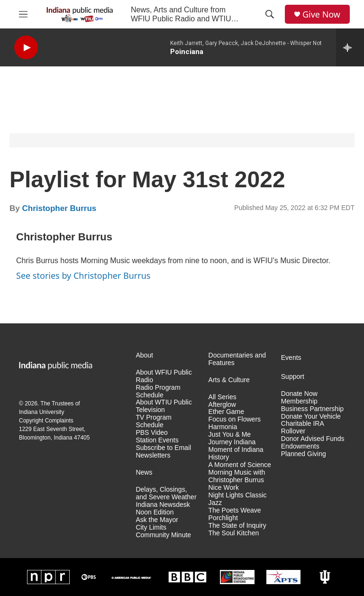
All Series (223, 397)
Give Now (321, 14)
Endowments (300, 446)
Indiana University (41, 412)
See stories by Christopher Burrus (83, 275)
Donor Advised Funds (313, 439)
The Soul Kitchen (234, 533)
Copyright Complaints (46, 421)
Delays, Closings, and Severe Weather (166, 493)
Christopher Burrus (59, 208)
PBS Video (151, 433)
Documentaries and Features (237, 359)
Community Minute (163, 535)
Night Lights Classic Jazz (238, 499)
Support (293, 377)
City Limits (151, 527)
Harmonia (223, 427)
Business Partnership (312, 409)
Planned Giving (304, 454)
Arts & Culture (229, 380)
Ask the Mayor (157, 520)
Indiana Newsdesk (163, 505)
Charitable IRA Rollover (302, 427)
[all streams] (350, 47)
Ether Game (226, 412)
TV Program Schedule (153, 421)
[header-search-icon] (270, 14)
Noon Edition (155, 512)
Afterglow (222, 405)
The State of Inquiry (237, 526)
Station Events (157, 440)
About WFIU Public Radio (164, 376)
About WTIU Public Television (164, 406)
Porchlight (223, 518)
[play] (26, 48)
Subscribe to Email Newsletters (163, 452)
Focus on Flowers (235, 419)
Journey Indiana (232, 442)
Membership (299, 401)
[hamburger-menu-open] (23, 14)
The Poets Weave (235, 510)
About (144, 355)
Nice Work (224, 488)
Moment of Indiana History (236, 454)
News (144, 472)
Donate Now (299, 394)
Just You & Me (230, 435)
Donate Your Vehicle (311, 417)
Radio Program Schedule (158, 391)
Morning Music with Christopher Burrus (237, 476)
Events (291, 358)
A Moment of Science (240, 465)
